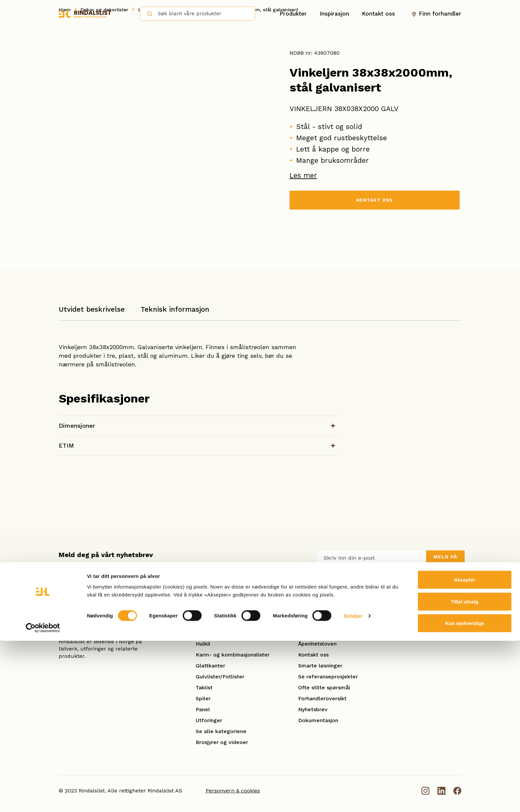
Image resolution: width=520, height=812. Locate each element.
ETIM (66, 445)
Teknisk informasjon (175, 309)
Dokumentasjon (318, 720)
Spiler (203, 698)
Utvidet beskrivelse (92, 309)
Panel (203, 709)
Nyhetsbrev (313, 709)
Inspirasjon (334, 14)
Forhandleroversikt (322, 698)
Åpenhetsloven (317, 644)
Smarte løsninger (320, 666)
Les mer (303, 175)
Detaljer (353, 787)
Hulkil (203, 644)
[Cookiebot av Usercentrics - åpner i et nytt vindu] (43, 799)
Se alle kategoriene (221, 731)
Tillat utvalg (464, 773)
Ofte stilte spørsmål (324, 687)
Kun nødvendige (465, 794)
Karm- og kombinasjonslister (233, 655)
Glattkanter (210, 666)
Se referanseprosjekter (328, 677)
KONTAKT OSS (374, 201)
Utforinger (209, 720)
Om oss (308, 633)
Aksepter (465, 751)
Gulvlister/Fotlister (220, 677)
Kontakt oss (378, 14)
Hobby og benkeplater (225, 633)
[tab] (92, 312)
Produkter (293, 14)
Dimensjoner (77, 426)
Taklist (204, 687)
